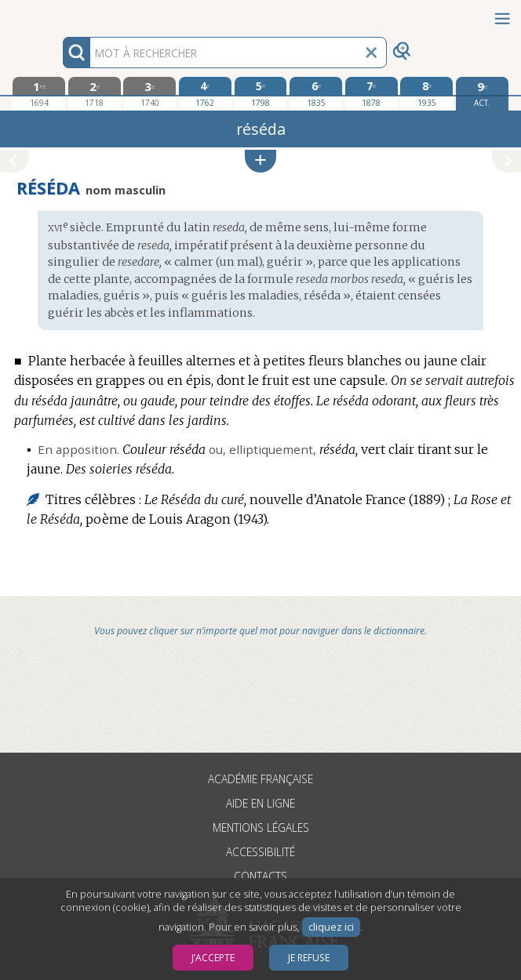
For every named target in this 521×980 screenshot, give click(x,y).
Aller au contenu (61, 14)
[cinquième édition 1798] (261, 93)
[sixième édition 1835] (316, 93)
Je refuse (309, 958)
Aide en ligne (260, 803)
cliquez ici (331, 927)
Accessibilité (260, 852)
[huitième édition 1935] (426, 93)
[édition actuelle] (482, 94)
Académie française (260, 779)
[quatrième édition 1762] (205, 93)
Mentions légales (261, 828)
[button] (260, 161)
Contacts (260, 876)
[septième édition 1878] (372, 93)
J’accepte (213, 958)
